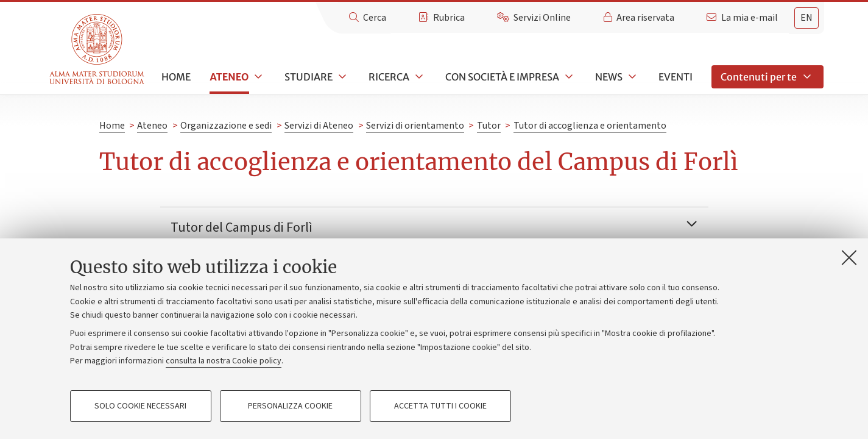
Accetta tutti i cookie (440, 406)
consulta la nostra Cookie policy (224, 361)
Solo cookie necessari (140, 406)
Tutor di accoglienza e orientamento (590, 126)
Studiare (309, 77)
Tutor (489, 126)
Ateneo (229, 77)
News (609, 77)
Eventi (676, 77)
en (806, 18)
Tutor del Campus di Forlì (242, 227)
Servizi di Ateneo (319, 126)
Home (176, 77)
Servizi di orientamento (415, 126)
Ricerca (389, 77)
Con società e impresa (502, 77)
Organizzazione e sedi (226, 126)
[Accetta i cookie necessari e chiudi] (849, 257)
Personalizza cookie (290, 406)
